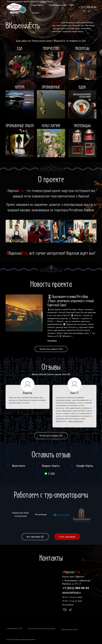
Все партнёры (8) (35, 537)
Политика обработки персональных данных (41, 636)
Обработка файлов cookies (69, 636)
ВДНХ (72, 5)
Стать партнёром (67, 537)
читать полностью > (76, 421)
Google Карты (82, 466)
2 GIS (50, 474)
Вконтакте (15, 466)
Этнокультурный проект (57, 5)
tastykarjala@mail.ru (72, 592)
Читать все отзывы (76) (51, 436)
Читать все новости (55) (51, 349)
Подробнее (52, 341)
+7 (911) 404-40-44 (76, 588)
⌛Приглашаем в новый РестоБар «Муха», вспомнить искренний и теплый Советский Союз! (71, 301)
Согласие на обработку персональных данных (21, 643)
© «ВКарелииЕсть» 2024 (14, 636)
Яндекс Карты (48, 466)
